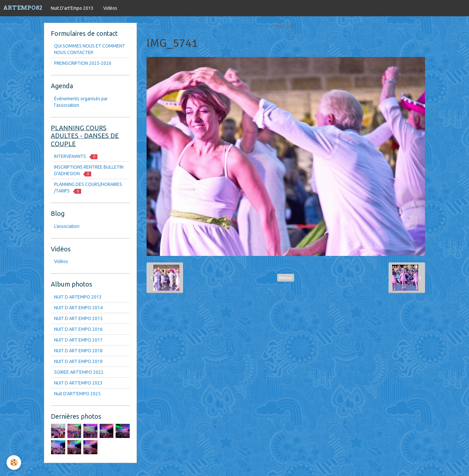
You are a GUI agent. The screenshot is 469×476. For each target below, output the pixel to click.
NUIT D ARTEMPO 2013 (78, 297)
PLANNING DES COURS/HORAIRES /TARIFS (88, 188)
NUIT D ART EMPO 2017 (78, 340)
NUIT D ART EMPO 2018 (78, 351)
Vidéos (110, 8)
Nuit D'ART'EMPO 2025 (77, 394)
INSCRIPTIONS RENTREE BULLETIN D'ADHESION (89, 170)
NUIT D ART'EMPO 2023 (78, 383)
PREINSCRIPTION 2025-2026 (83, 63)
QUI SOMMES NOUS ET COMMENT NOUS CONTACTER (90, 49)
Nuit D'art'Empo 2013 (72, 8)
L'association (67, 226)
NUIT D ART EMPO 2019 (78, 361)
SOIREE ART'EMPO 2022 (79, 372)
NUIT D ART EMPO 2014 (78, 308)
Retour (286, 278)
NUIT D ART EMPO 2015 (244, 26)
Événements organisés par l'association (81, 102)
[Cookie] (14, 462)
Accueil (154, 26)
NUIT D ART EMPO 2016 (78, 329)
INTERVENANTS (76, 156)
